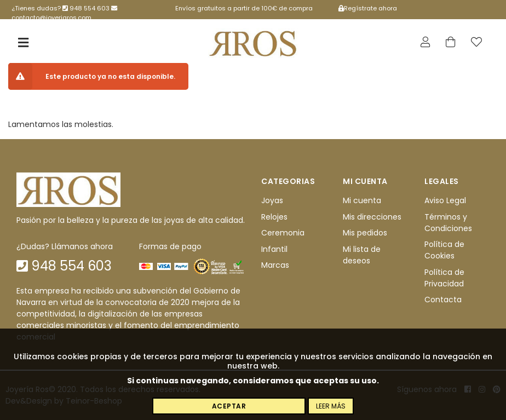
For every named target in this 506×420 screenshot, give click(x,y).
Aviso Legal (445, 201)
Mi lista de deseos (362, 255)
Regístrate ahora (368, 8)
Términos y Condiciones (448, 223)
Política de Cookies (444, 250)
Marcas (275, 265)
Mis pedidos (365, 233)
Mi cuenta (362, 201)
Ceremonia (283, 233)
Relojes (274, 217)
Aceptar (229, 406)
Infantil (274, 249)
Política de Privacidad (444, 278)
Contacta (443, 300)
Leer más (331, 406)
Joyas (272, 201)
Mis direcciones (372, 217)
